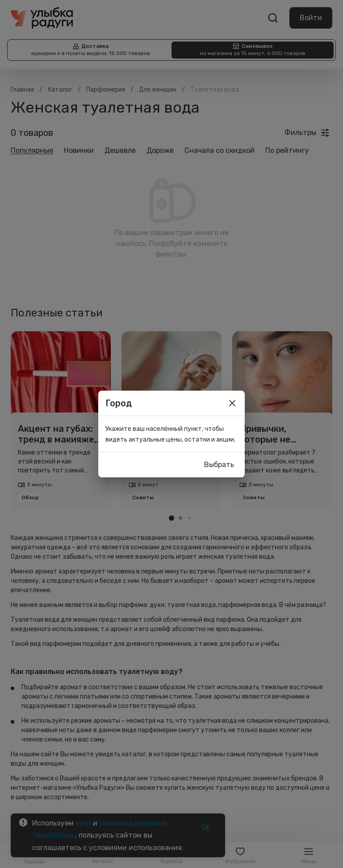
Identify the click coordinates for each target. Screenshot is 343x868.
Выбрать (219, 465)
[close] (232, 403)
